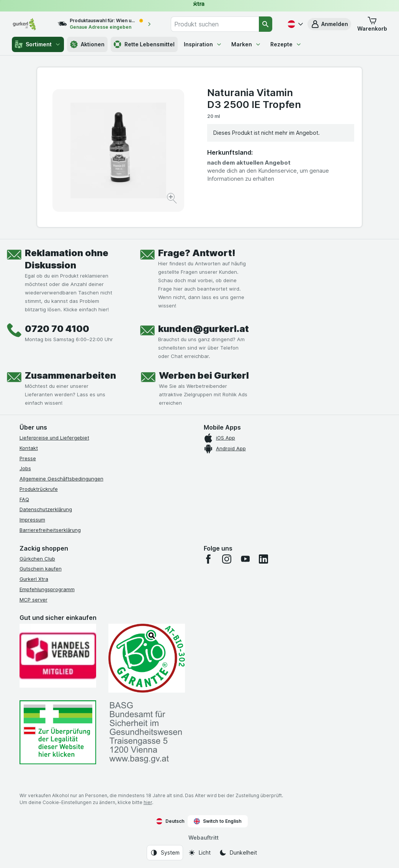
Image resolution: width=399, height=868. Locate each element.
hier (148, 802)
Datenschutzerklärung (46, 509)
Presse (28, 458)
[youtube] (245, 559)
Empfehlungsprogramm (47, 589)
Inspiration (203, 44)
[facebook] (208, 559)
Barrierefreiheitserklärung (50, 530)
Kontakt (29, 448)
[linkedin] (263, 559)
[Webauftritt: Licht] (199, 853)
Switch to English (218, 821)
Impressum (32, 520)
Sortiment (38, 44)
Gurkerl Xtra (34, 579)
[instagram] (227, 559)
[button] (329, 24)
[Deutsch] (294, 24)
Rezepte (286, 44)
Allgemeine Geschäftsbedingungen (61, 479)
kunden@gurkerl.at (204, 329)
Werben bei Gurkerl (204, 375)
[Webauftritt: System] (165, 853)
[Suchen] (266, 24)
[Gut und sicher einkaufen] (147, 658)
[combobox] (215, 24)
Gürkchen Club (37, 559)
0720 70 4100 (57, 329)
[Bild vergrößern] (173, 199)
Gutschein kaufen (41, 569)
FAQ (24, 499)
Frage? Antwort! (197, 253)
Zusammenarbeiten (70, 375)
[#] (58, 732)
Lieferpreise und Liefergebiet (54, 438)
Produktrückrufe (39, 489)
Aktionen (87, 44)
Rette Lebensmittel (144, 44)
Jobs (25, 468)
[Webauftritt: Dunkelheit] (238, 853)
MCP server (34, 600)
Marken (246, 44)
